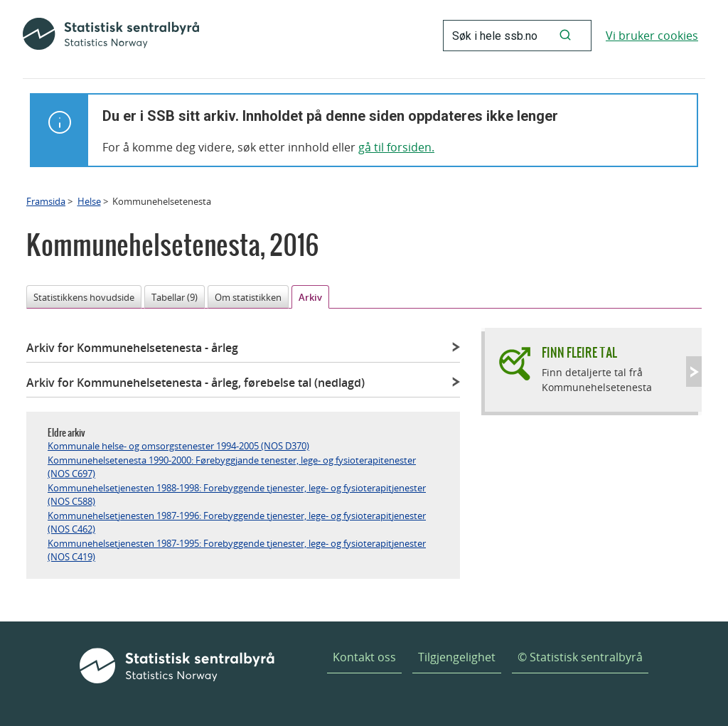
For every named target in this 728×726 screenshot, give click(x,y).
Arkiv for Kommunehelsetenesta (132, 348)
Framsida (46, 201)
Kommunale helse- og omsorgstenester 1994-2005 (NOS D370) (178, 446)
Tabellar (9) (175, 297)
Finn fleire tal (579, 352)
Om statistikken (248, 297)
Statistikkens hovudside (84, 297)
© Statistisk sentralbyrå (580, 657)
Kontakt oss (364, 657)
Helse (89, 201)
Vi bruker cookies (652, 36)
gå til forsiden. (396, 147)
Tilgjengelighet (457, 657)
